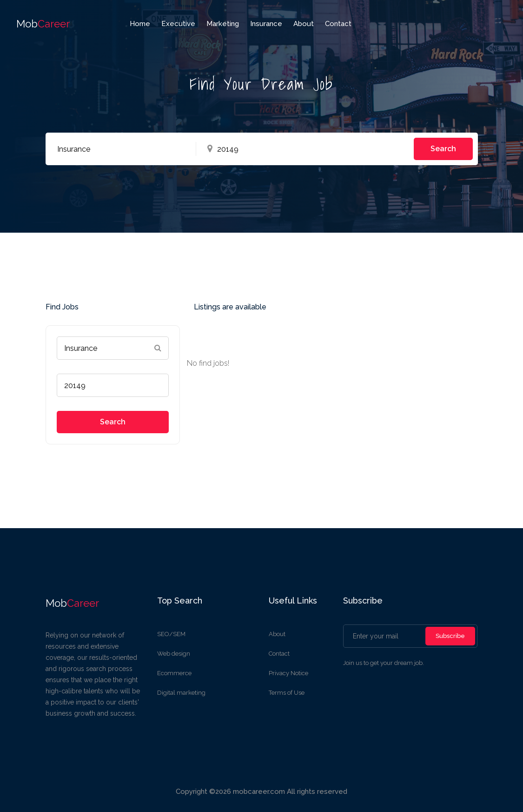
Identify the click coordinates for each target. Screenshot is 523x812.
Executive (178, 24)
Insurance (266, 24)
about (304, 24)
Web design (174, 654)
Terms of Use (287, 693)
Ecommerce (174, 673)
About (277, 634)
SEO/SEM (171, 634)
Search (443, 149)
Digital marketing (181, 693)
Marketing (223, 24)
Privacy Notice (288, 673)
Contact (338, 24)
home (140, 24)
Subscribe (450, 636)
